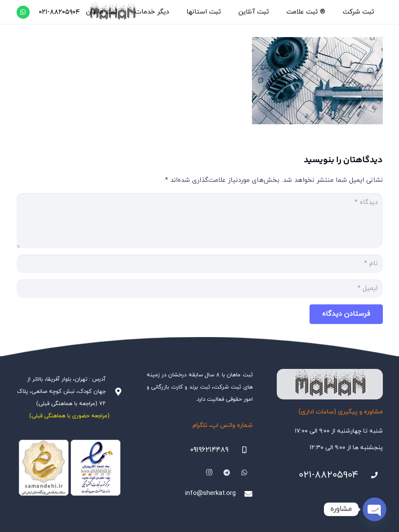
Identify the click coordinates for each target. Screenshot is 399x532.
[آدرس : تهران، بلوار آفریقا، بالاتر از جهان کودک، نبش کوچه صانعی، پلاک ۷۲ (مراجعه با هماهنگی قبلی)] (114, 392)
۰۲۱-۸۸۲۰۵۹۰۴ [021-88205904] (328, 475)
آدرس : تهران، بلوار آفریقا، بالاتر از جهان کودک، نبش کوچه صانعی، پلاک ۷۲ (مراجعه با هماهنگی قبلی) (61, 392)
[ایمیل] (200, 289)
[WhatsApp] (23, 12)
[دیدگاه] (200, 221)
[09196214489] (241, 450)
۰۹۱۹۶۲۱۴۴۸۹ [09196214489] (209, 450)
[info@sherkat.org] (244, 494)
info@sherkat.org (210, 493)
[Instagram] (209, 473)
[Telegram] (227, 473)
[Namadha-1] (70, 468)
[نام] (200, 264)
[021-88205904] (371, 475)
